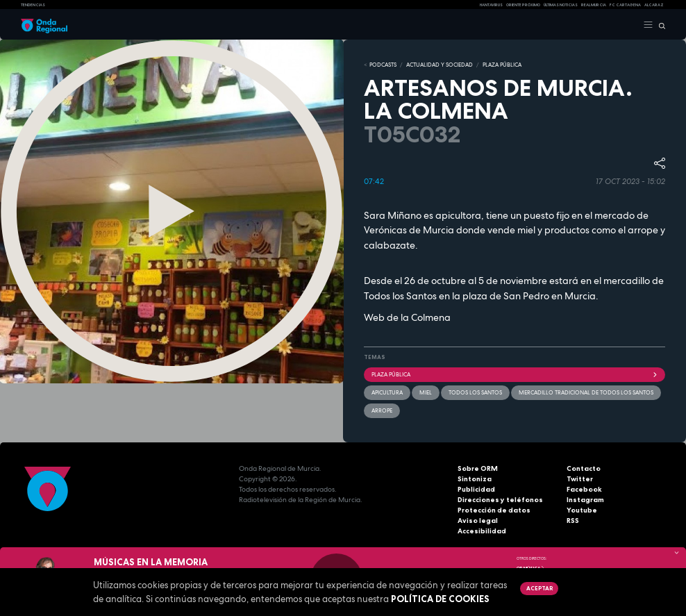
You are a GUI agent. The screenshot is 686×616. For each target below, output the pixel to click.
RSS (573, 521)
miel (426, 392)
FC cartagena (625, 5)
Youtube (582, 510)
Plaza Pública (514, 374)
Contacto (584, 468)
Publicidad (476, 489)
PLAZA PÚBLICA (502, 65)
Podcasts (383, 65)
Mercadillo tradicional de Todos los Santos (586, 392)
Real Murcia (594, 5)
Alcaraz (654, 5)
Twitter (580, 479)
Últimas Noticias (561, 5)
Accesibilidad (482, 531)
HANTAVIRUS (491, 5)
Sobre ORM (478, 468)
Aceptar (539, 588)
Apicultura (387, 392)
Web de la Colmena (407, 317)
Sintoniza (475, 479)
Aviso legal (478, 521)
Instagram (585, 500)
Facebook (584, 489)
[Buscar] (659, 25)
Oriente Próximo (523, 5)
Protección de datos (494, 510)
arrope (382, 410)
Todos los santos (475, 392)
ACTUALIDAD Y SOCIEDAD (440, 65)
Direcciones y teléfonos (500, 500)
